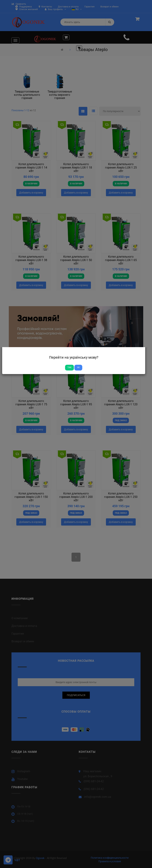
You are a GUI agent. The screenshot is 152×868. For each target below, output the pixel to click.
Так (69, 367)
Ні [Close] (78, 367)
